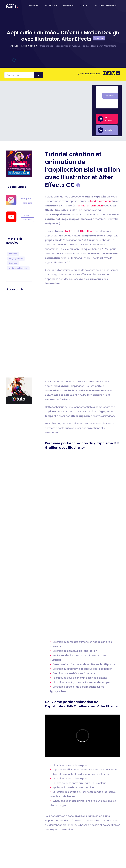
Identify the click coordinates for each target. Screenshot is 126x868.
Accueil (14, 46)
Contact (85, 6)
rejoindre (27, 203)
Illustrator (70, 231)
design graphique (16, 258)
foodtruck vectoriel (101, 201)
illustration (13, 263)
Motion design (29, 46)
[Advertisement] (19, 334)
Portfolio (34, 6)
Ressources (69, 6)
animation (13, 254)
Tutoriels (51, 6)
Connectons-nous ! (106, 6)
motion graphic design (18, 268)
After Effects (87, 231)
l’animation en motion (90, 206)
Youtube (25, 215)
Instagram (26, 199)
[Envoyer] (39, 75)
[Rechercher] (24, 75)
